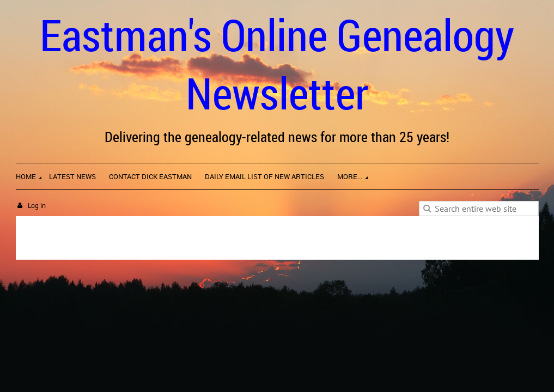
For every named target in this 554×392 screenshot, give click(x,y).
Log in (37, 206)
